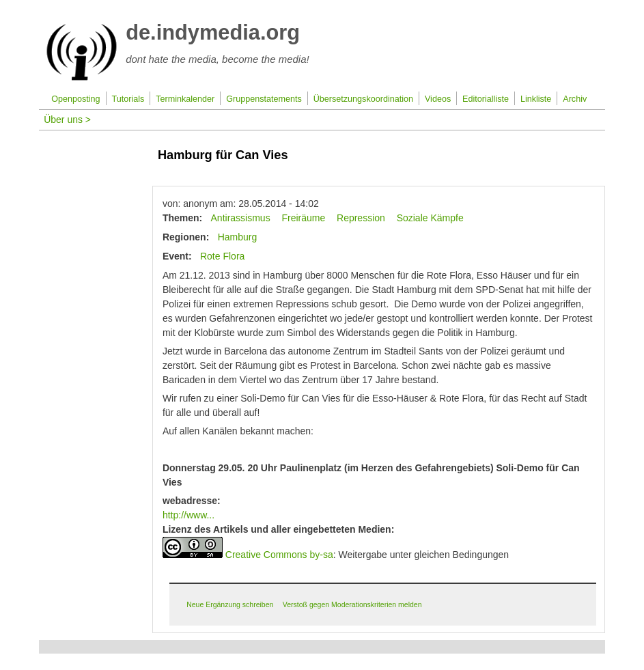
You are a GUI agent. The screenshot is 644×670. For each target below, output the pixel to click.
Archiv (575, 99)
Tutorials (128, 99)
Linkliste (536, 99)
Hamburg (238, 237)
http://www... (188, 515)
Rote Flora (222, 256)
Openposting (75, 99)
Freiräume (303, 218)
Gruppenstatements (264, 99)
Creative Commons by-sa (279, 555)
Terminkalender (185, 99)
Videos (438, 99)
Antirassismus (241, 218)
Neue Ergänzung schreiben (230, 604)
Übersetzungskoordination (363, 99)
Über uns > (67, 120)
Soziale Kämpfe (430, 218)
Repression (361, 218)
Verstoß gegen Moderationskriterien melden (352, 604)
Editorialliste (486, 99)
